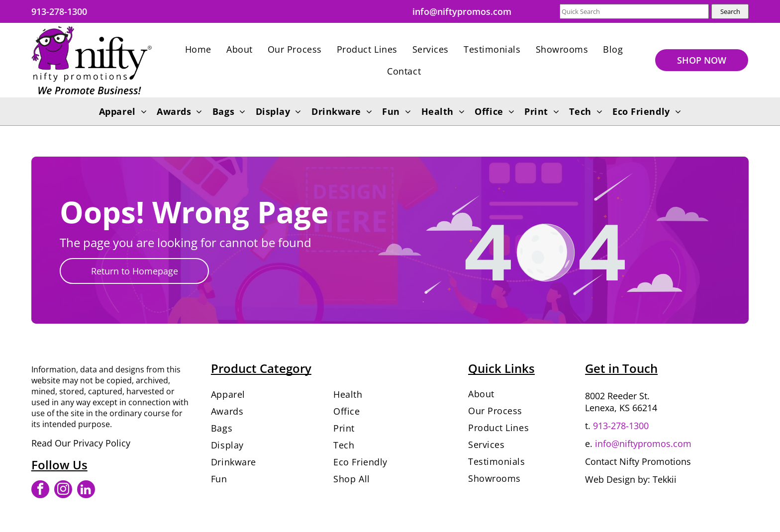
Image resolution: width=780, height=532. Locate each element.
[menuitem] (198, 49)
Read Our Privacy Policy (81, 443)
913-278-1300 (621, 426)
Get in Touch (621, 368)
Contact (601, 461)
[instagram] (63, 490)
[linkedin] (86, 490)
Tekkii (665, 479)
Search (730, 11)
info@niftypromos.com (643, 443)
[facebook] (40, 490)
